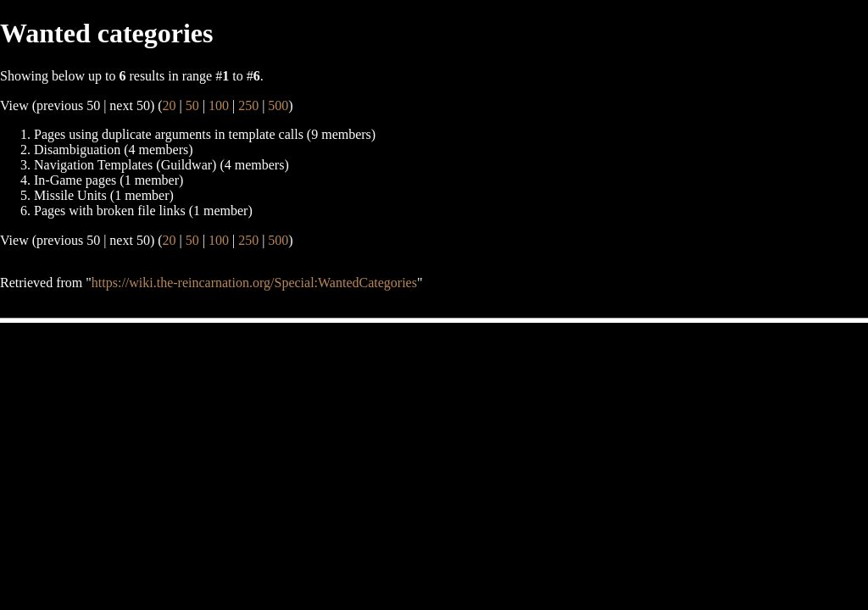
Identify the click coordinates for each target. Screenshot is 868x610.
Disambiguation (77, 150)
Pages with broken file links (110, 211)
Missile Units (70, 195)
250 (248, 105)
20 (170, 105)
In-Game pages (75, 180)
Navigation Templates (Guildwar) (125, 165)
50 (192, 105)
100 (219, 105)
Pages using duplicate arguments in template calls (169, 134)
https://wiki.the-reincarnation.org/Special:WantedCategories (254, 283)
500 (278, 105)
